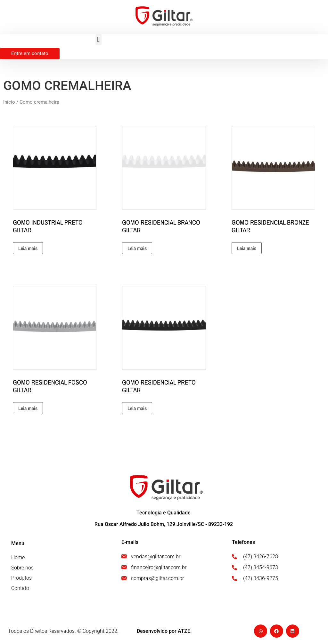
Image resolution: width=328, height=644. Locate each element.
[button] (98, 40)
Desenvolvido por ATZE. (164, 631)
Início (9, 102)
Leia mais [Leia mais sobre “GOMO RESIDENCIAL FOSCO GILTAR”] (28, 408)
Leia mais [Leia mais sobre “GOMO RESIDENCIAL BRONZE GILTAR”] (247, 248)
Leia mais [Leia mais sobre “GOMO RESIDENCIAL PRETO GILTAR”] (137, 408)
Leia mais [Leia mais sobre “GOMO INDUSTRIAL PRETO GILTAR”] (28, 248)
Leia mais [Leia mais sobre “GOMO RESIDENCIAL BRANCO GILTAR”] (137, 248)
